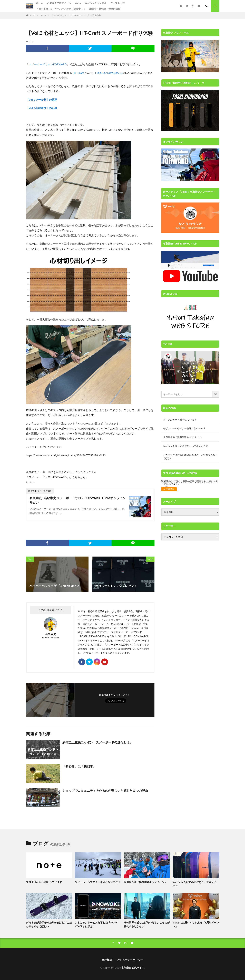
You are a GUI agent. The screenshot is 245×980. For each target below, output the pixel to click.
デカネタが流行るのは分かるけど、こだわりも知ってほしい (190, 456)
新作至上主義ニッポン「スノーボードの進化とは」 (97, 742)
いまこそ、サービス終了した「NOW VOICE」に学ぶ (96, 924)
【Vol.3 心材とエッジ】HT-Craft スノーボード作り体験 (76, 15)
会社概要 (107, 960)
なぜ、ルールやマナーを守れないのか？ (184, 428)
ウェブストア (117, 3)
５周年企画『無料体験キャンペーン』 (183, 437)
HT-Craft (78, 73)
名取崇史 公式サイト (133, 968)
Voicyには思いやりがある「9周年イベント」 (196, 924)
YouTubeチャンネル (96, 3)
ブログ (43, 15)
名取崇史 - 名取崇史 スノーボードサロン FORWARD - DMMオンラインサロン (77, 500)
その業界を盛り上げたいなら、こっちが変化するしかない (147, 924)
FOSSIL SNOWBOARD (109, 73)
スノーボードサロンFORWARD (48, 64)
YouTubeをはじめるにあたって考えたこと (186, 446)
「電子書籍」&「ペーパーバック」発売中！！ (61, 9)
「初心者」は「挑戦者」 (79, 766)
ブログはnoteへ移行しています (180, 419)
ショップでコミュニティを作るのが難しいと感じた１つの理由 (105, 791)
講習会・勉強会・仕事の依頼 (105, 9)
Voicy (78, 3)
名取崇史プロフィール (59, 3)
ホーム (40, 3)
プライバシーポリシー (130, 960)
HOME (32, 15)
